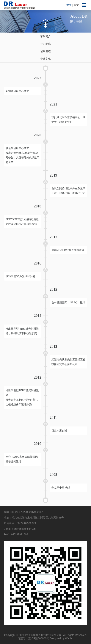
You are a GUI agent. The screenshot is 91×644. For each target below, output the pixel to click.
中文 (69, 5)
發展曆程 (45, 51)
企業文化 (45, 59)
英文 (76, 5)
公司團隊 (45, 44)
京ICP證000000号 (39, 638)
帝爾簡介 (45, 36)
